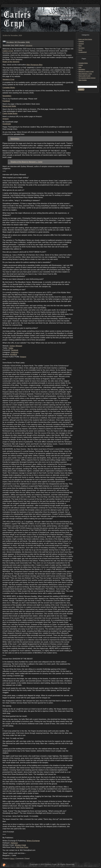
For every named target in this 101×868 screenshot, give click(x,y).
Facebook (6, 101)
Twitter (11, 348)
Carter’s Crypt (8, 51)
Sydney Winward (16, 346)
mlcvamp (29, 45)
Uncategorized (83, 52)
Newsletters (7, 96)
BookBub (14, 355)
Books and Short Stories (85, 39)
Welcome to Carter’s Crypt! (86, 72)
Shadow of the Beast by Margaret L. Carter (27, 162)
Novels (80, 50)
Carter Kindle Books (10, 113)
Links (80, 67)
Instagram (15, 352)
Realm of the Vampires (11, 62)
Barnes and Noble (9, 106)
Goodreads (7, 124)
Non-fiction (81, 48)
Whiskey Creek (20, 845)
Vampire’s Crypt (8, 79)
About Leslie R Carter (84, 76)
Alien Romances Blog (34, 65)
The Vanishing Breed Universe (87, 78)
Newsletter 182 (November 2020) (18, 42)
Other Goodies (83, 80)
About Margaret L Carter (85, 74)
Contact (81, 65)
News (12, 859)
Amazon (6, 119)
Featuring (81, 41)
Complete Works (9, 88)
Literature (81, 44)
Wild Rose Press (22, 847)
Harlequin (14, 843)
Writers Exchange (33, 841)
